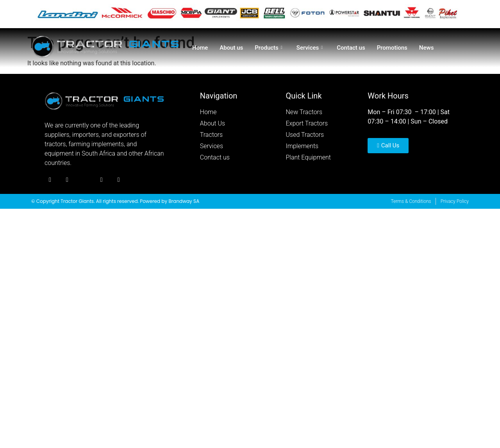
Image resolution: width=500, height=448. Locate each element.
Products (269, 48)
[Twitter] (67, 180)
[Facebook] (50, 180)
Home (200, 48)
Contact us (351, 48)
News (427, 48)
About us (231, 48)
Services (310, 48)
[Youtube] (102, 180)
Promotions (392, 48)
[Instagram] (84, 180)
